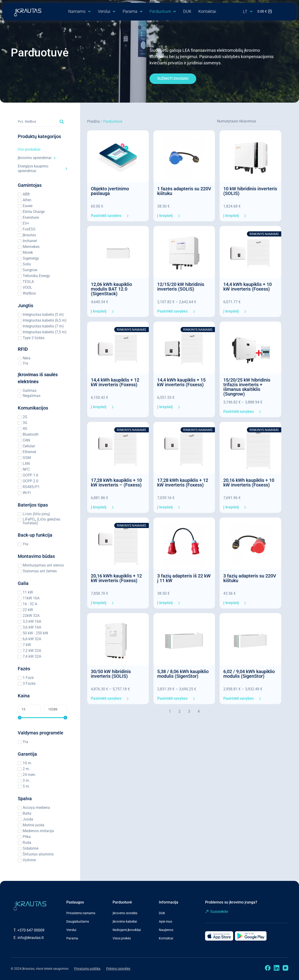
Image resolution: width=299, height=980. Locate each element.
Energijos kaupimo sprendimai (43, 169)
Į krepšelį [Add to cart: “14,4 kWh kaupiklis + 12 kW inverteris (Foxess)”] (99, 407)
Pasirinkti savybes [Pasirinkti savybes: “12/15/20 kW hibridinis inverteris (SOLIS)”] (172, 311)
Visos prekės (122, 938)
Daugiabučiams (78, 921)
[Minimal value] (43, 718)
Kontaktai (207, 11)
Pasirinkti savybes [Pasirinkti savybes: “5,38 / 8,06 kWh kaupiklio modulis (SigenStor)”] (172, 699)
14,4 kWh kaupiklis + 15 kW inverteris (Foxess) (181, 382)
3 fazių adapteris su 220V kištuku (250, 578)
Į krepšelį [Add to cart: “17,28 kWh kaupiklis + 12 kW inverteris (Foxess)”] (165, 507)
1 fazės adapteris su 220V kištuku (184, 191)
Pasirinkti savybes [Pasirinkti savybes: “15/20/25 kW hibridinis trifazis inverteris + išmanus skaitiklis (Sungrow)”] (238, 412)
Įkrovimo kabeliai (125, 921)
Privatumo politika (87, 969)
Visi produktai (29, 149)
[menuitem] (248, 12)
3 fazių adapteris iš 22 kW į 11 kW (184, 578)
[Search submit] (62, 122)
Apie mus (166, 921)
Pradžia (93, 121)
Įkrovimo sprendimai (37, 158)
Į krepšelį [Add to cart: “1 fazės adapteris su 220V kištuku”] (165, 216)
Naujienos (166, 930)
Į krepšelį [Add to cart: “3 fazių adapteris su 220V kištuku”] (231, 603)
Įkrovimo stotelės (125, 913)
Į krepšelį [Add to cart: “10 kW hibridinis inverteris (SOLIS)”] (231, 216)
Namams (80, 11)
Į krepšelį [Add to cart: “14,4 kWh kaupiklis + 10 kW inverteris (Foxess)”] (231, 311)
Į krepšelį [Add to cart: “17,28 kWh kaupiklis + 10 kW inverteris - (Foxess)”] (99, 507)
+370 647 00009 (31, 930)
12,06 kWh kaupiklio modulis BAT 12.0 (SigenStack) (111, 289)
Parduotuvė (163, 11)
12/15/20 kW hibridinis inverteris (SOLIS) (181, 287)
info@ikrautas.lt (31, 938)
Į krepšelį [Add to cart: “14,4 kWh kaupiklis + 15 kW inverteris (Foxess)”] (165, 407)
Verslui (107, 11)
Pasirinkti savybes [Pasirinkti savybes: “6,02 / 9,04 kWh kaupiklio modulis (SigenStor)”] (238, 699)
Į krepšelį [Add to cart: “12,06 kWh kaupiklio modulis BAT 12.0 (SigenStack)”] (99, 311)
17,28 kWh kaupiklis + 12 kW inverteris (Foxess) (183, 483)
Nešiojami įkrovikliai (127, 930)
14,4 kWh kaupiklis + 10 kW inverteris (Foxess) (247, 287)
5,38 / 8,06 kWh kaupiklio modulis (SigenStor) (183, 674)
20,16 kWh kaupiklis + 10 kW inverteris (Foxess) (249, 483)
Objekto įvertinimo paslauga (110, 191)
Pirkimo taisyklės (118, 969)
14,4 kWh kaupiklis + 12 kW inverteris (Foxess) (115, 382)
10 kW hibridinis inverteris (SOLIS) (250, 191)
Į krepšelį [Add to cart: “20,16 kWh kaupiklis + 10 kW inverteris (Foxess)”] (231, 507)
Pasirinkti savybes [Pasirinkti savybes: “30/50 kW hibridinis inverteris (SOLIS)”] (106, 699)
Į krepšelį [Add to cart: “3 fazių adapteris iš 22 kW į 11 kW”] (165, 603)
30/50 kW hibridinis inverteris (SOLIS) (111, 674)
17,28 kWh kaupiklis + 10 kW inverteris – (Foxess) (116, 483)
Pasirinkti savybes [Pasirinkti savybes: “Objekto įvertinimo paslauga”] (106, 216)
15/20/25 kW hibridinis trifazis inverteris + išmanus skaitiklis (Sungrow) (247, 387)
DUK (187, 11)
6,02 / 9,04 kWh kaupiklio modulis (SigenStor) (249, 674)
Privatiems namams (81, 913)
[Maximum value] (56, 709)
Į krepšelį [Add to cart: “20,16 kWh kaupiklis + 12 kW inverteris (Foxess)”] (99, 603)
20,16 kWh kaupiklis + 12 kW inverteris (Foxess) (116, 578)
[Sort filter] (247, 121)
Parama (133, 11)
